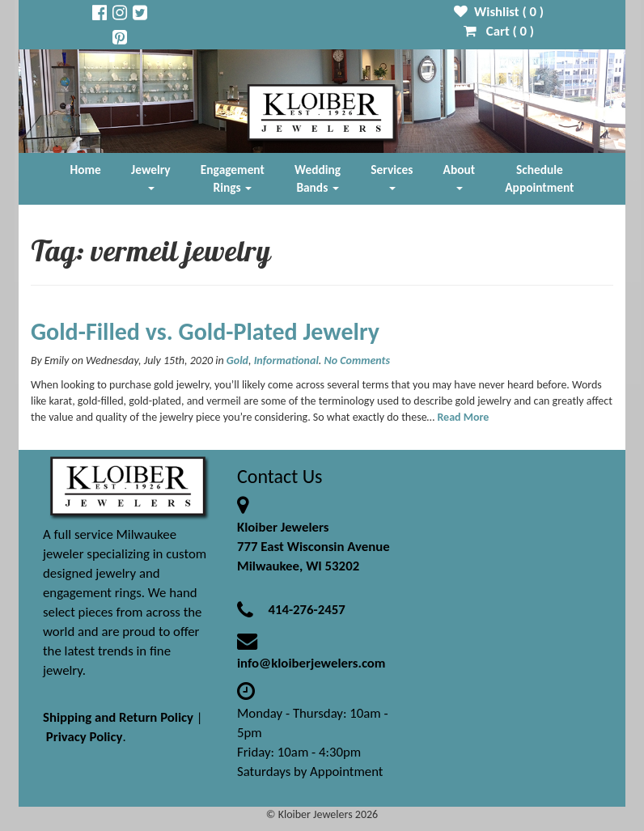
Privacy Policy (85, 737)
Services (392, 176)
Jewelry (150, 176)
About (459, 176)
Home (86, 170)
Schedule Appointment (539, 178)
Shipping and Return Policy (118, 717)
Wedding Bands (318, 178)
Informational (286, 360)
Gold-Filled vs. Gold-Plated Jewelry (205, 331)
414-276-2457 (306, 610)
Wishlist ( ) (499, 12)
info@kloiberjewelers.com (311, 663)
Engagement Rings (233, 178)
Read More (463, 417)
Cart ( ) (499, 31)
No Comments (357, 360)
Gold (237, 360)
